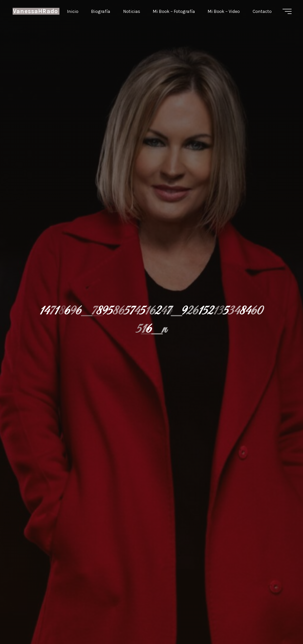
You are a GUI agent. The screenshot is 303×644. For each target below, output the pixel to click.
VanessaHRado (35, 11)
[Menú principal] (287, 11)
